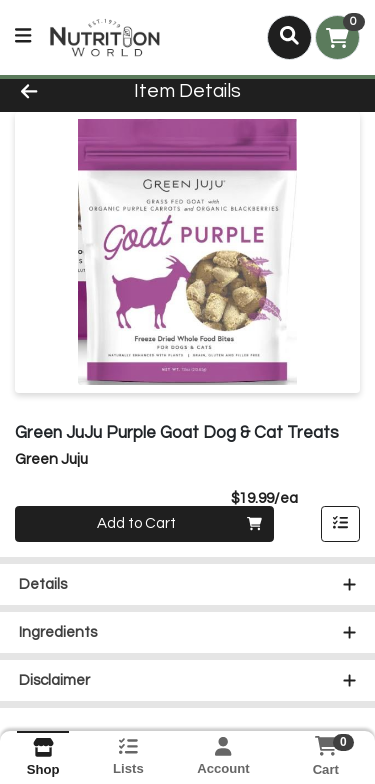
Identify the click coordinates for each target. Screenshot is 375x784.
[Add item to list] (341, 524)
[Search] (289, 37)
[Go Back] (58, 92)
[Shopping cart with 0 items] (337, 37)
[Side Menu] (23, 37)
